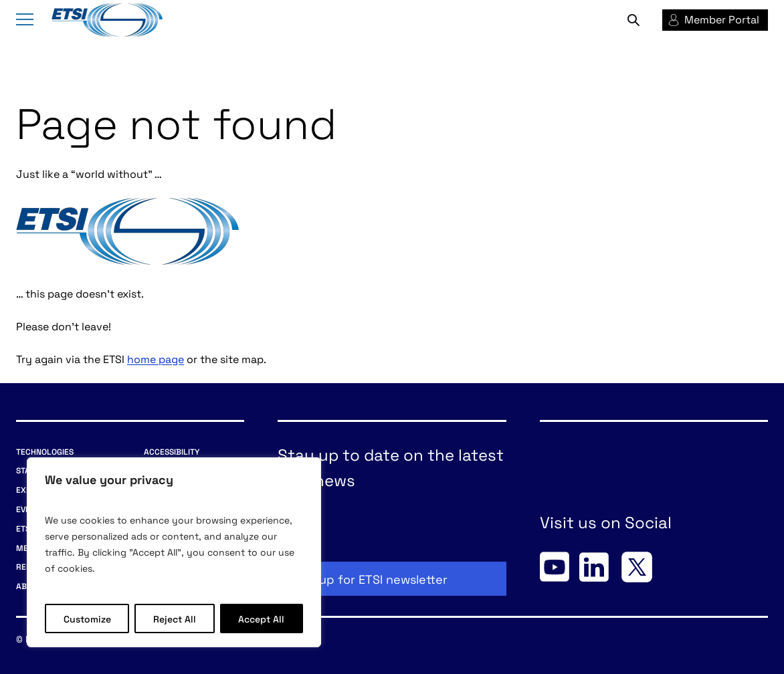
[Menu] (25, 20)
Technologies (45, 451)
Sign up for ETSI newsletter (369, 579)
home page (156, 358)
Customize (87, 619)
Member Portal (722, 19)
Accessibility (172, 451)
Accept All (261, 619)
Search (633, 20)
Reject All (175, 619)
